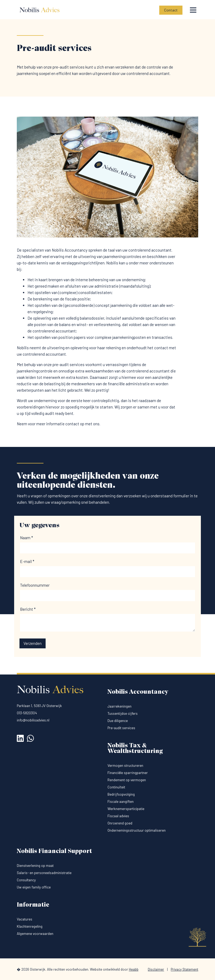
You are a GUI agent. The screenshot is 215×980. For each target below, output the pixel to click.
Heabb (134, 969)
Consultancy (26, 880)
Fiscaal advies (118, 816)
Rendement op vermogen (127, 780)
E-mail (27, 561)
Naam (27, 538)
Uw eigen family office (34, 887)
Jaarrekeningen (120, 706)
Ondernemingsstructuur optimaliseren (137, 830)
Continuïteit (116, 787)
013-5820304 (27, 713)
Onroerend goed (120, 823)
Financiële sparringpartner (128, 773)
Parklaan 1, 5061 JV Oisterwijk (39, 706)
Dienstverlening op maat (35, 865)
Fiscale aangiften (121, 801)
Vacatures (25, 919)
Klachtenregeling (30, 926)
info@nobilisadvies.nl (33, 720)
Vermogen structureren (125, 765)
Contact (171, 10)
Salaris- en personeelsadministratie (44, 873)
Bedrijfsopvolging (121, 794)
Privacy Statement (184, 969)
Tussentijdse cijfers (123, 713)
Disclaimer (156, 969)
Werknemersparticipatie (126, 809)
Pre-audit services (121, 728)
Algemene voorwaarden (35, 933)
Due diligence (118, 721)
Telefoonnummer (35, 585)
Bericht (28, 609)
